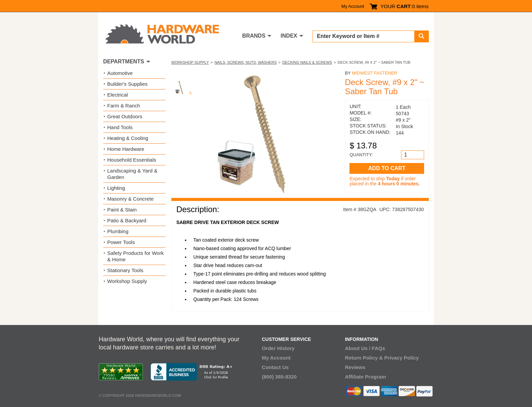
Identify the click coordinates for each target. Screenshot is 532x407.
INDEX (289, 36)
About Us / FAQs (365, 348)
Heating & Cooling (128, 138)
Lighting (116, 188)
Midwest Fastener (374, 73)
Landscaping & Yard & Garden (132, 174)
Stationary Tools (125, 270)
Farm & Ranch (124, 106)
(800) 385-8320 (279, 377)
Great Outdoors (125, 116)
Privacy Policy (402, 358)
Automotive (120, 73)
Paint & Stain (122, 210)
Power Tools (121, 242)
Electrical (118, 95)
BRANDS (254, 36)
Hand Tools (120, 127)
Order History (278, 348)
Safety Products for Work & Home (135, 256)
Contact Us (275, 367)
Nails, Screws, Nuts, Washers (246, 62)
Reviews (355, 367)
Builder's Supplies (127, 84)
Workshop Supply (190, 62)
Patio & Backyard (127, 220)
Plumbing (118, 231)
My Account (353, 6)
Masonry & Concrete (130, 199)
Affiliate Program (366, 377)
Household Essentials (132, 160)
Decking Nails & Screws (307, 62)
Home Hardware (126, 149)
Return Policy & (364, 358)
